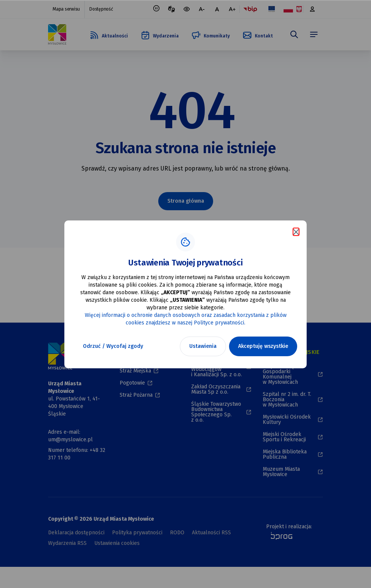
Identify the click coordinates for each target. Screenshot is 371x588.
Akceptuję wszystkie (263, 346)
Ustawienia (203, 346)
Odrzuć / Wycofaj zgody (113, 346)
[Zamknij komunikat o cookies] (296, 232)
